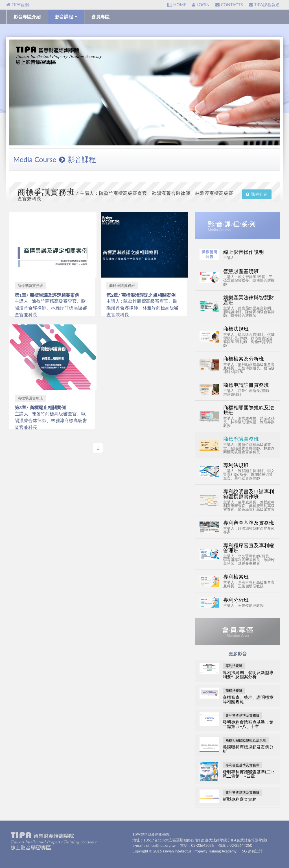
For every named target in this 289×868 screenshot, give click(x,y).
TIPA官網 (17, 5)
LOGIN (201, 5)
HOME (177, 5)
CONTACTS (229, 5)
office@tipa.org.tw (161, 845)
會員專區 (100, 17)
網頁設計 (255, 851)
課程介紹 (257, 194)
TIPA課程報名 (264, 5)
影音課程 (66, 17)
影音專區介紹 (27, 17)
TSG (243, 851)
